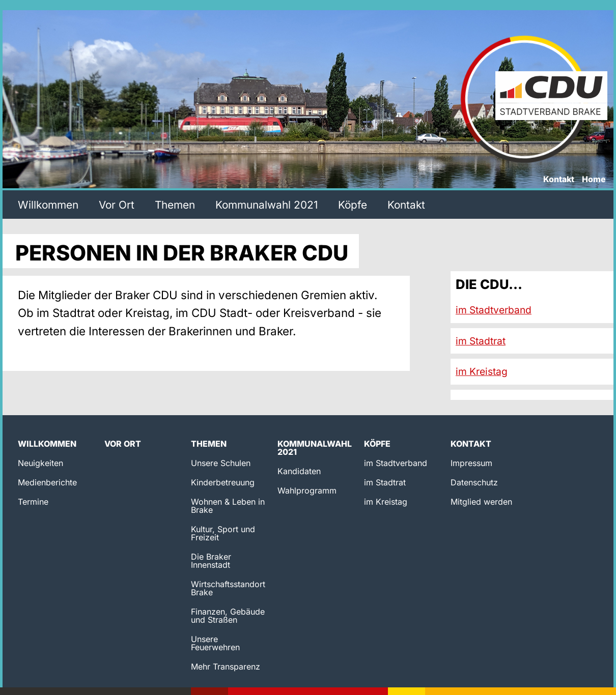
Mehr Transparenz (226, 667)
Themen (175, 205)
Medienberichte (47, 482)
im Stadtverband (494, 310)
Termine (33, 502)
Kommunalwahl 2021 (267, 205)
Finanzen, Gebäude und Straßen (228, 616)
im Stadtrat (481, 341)
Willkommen (48, 205)
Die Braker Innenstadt (211, 561)
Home (594, 180)
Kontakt (559, 180)
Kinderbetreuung (223, 482)
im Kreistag (482, 371)
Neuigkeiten (40, 463)
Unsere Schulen (221, 463)
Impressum (471, 463)
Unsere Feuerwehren (215, 643)
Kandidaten (299, 471)
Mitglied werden (481, 502)
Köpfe (353, 205)
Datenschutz (474, 482)
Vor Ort (117, 205)
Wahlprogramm (307, 490)
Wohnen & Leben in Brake (228, 506)
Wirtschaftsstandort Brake (228, 588)
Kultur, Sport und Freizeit (223, 533)
